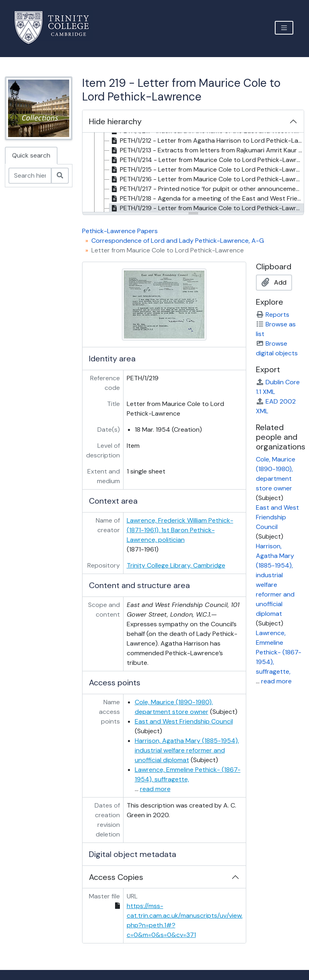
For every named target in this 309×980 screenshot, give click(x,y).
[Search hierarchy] (30, 176)
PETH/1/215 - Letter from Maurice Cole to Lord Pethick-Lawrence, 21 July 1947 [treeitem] (207, 170)
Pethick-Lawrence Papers (120, 231)
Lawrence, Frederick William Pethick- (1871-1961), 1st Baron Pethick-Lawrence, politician (180, 530)
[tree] (193, 173)
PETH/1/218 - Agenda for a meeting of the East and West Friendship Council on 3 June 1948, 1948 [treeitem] (207, 199)
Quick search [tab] (31, 155)
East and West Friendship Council (184, 721)
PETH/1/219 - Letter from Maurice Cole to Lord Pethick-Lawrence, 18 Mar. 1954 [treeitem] (207, 208)
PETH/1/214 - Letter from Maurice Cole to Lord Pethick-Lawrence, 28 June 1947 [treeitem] (207, 160)
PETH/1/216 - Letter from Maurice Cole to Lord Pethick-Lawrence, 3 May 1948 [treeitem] (207, 179)
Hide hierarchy (115, 121)
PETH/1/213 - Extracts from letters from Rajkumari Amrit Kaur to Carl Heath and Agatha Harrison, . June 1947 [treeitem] (207, 150)
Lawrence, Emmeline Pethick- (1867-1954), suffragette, (279, 652)
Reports (273, 315)
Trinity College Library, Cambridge (176, 565)
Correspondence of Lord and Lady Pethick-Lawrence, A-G (178, 241)
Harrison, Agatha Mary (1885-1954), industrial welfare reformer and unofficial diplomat (187, 750)
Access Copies (116, 877)
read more (155, 789)
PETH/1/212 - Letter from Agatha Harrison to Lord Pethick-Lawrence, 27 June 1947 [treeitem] (207, 141)
